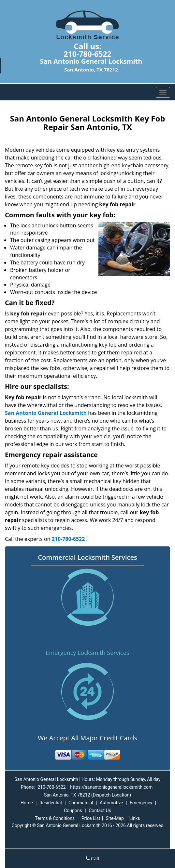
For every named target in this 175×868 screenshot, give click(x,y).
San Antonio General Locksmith (46, 413)
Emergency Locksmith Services (88, 653)
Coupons (73, 811)
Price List (91, 818)
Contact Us (100, 811)
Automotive (111, 803)
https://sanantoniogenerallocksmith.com (111, 787)
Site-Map (115, 818)
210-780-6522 (87, 54)
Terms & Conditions (55, 818)
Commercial (81, 803)
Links (135, 818)
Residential (51, 803)
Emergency (141, 803)
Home (27, 803)
